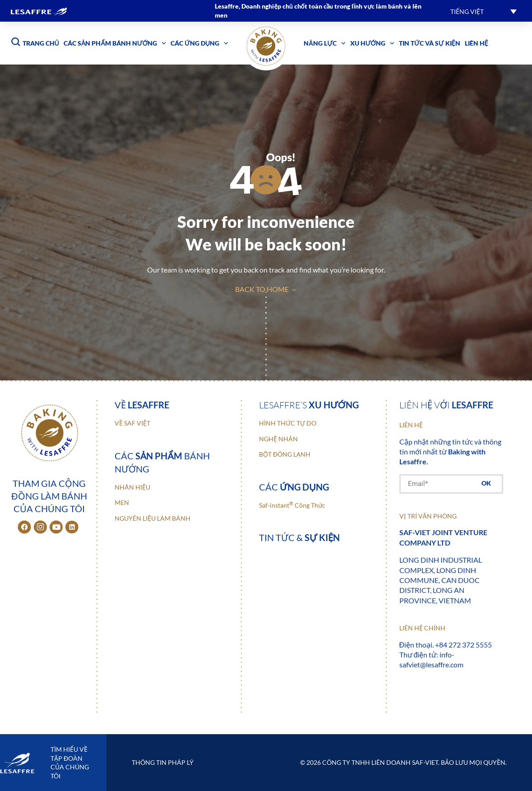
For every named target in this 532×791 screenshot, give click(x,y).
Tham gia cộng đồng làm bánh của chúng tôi (49, 496)
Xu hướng (372, 43)
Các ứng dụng (199, 43)
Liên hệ (476, 43)
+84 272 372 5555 (463, 645)
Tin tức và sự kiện (430, 43)
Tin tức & (299, 537)
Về (142, 405)
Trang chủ (41, 43)
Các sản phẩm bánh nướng (115, 43)
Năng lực (325, 43)
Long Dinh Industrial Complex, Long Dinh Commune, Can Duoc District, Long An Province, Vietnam (441, 580)
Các (294, 487)
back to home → (266, 289)
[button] (483, 11)
